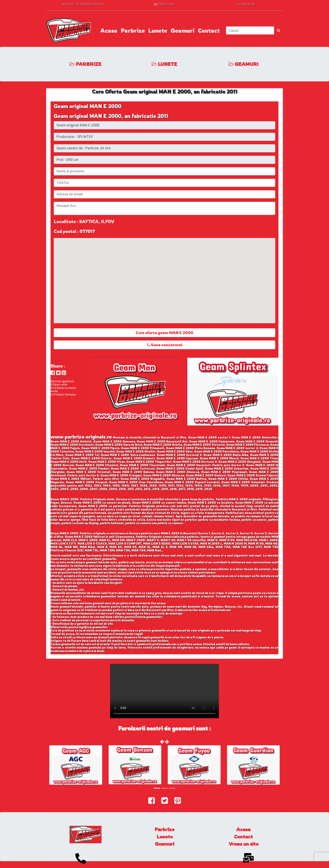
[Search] (250, 30)
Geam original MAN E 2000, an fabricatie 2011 (111, 116)
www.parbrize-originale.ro (81, 437)
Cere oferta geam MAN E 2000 (164, 333)
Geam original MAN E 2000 (88, 106)
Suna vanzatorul (165, 345)
